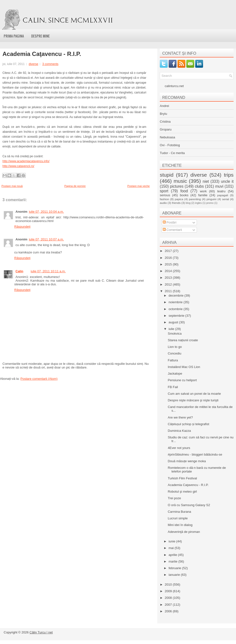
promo (210, 203)
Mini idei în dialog (180, 525)
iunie (172, 541)
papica (179, 199)
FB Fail (173, 387)
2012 (169, 284)
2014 (169, 271)
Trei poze (174, 498)
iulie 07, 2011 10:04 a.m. (46, 212)
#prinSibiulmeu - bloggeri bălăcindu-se (195, 454)
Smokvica (175, 334)
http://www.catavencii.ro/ (18, 166)
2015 (169, 264)
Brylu (163, 114)
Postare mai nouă (12, 186)
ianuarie (175, 575)
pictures (177, 186)
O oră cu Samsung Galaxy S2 (189, 505)
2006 (169, 611)
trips (229, 175)
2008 (169, 598)
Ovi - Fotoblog (170, 145)
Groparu (166, 129)
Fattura (173, 360)
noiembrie (176, 302)
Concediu (174, 353)
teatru (221, 191)
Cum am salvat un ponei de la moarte (194, 394)
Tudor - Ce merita (172, 153)
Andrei (164, 106)
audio (163, 203)
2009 (169, 591)
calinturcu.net (174, 86)
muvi (219, 186)
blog (188, 203)
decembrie (177, 296)
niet (206, 181)
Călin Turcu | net (41, 632)
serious (165, 195)
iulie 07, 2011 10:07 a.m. (46, 239)
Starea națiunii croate (183, 340)
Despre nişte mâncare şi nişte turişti (193, 400)
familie (203, 195)
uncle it (227, 181)
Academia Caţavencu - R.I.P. (42, 54)
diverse (34, 64)
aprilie (173, 555)
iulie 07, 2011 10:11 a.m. (48, 271)
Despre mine (40, 36)
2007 (169, 605)
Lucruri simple (178, 518)
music (180, 181)
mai (172, 548)
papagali (223, 195)
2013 (169, 278)
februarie (175, 568)
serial (225, 199)
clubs (199, 186)
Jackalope (175, 374)
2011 (169, 291)
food (184, 191)
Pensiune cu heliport (182, 380)
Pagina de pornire (75, 186)
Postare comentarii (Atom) (39, 379)
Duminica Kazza (179, 431)
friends (176, 203)
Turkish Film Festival (182, 478)
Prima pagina (14, 36)
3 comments (50, 64)
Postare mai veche (139, 186)
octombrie (176, 309)
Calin (19, 271)
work (203, 191)
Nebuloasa (167, 137)
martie (174, 561)
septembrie (177, 316)
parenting (195, 199)
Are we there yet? (180, 417)
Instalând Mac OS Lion (184, 367)
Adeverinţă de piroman (184, 532)
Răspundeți (22, 227)
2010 (169, 585)
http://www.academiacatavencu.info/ (26, 161)
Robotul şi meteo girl (182, 492)
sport (164, 191)
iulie (172, 329)
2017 (169, 251)
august (174, 322)
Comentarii (172, 230)
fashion (164, 199)
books (184, 195)
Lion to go (175, 347)
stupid (167, 175)
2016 (169, 258)
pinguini (211, 199)
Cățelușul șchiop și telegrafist (188, 424)
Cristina (165, 122)
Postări (170, 222)
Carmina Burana (179, 512)
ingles (198, 203)
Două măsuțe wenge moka (187, 461)
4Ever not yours (179, 448)
